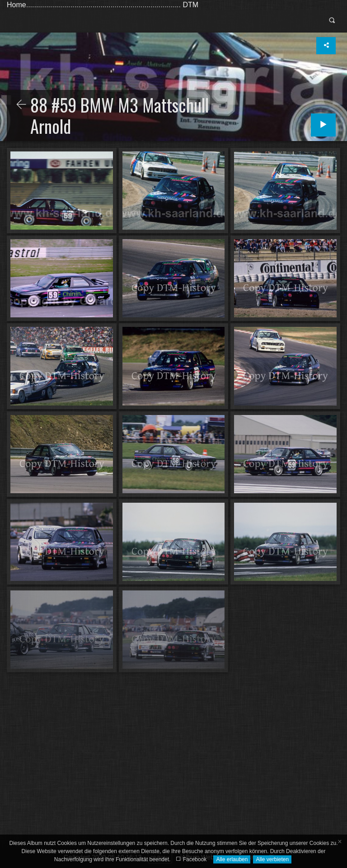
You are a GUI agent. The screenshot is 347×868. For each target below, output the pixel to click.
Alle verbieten (272, 859)
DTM (190, 5)
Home (16, 5)
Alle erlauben (232, 859)
